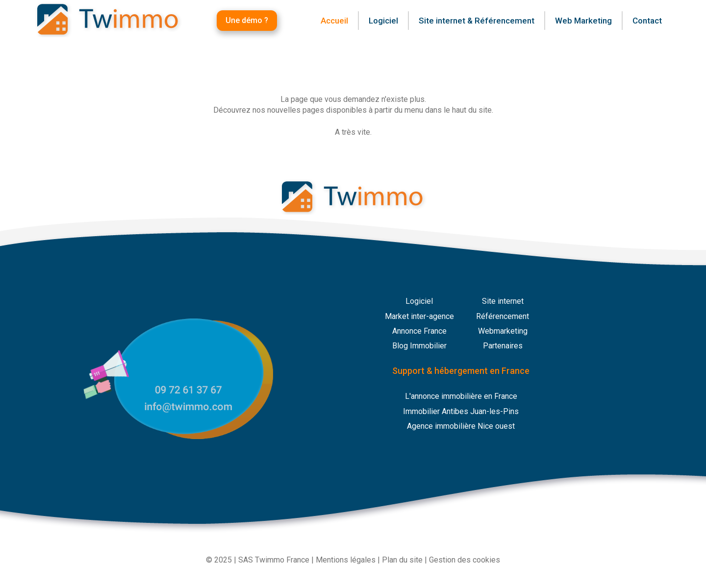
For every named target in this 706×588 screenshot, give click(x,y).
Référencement (503, 316)
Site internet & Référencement (477, 21)
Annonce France (419, 331)
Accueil (334, 21)
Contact (647, 21)
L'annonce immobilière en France (461, 396)
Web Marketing (583, 21)
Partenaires (503, 346)
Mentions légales (346, 560)
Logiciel (419, 301)
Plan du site (402, 560)
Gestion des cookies (465, 560)
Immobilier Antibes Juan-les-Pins (461, 411)
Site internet (503, 301)
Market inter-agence (419, 316)
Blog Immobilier (419, 346)
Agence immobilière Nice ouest (461, 426)
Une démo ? (247, 20)
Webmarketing (503, 331)
